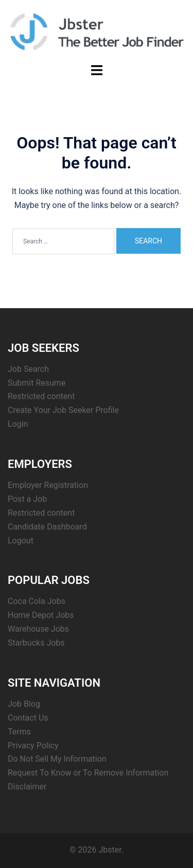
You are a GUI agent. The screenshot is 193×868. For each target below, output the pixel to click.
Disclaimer (27, 787)
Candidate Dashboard (47, 527)
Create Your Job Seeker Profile (63, 410)
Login (18, 424)
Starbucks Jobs (36, 643)
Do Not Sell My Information (57, 759)
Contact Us (28, 718)
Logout (21, 541)
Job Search (28, 369)
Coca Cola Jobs (37, 601)
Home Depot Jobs (41, 615)
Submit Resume (37, 383)
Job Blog (24, 704)
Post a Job (27, 499)
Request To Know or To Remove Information (88, 773)
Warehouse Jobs (38, 629)
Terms (19, 732)
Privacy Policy (33, 746)
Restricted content (41, 396)
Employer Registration (48, 485)
